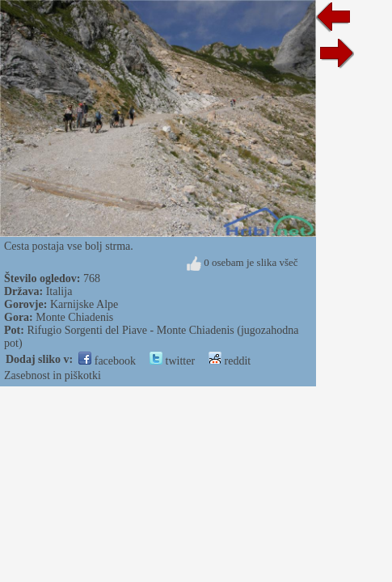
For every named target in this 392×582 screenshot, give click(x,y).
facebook (107, 361)
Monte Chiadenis (74, 317)
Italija (59, 291)
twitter (172, 361)
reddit (230, 361)
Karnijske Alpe (84, 304)
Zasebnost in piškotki (53, 375)
